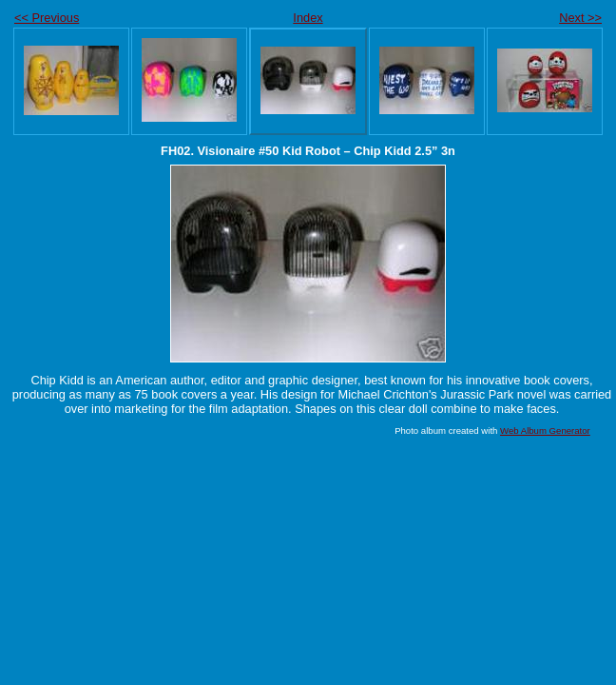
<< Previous (47, 18)
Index (308, 18)
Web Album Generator (545, 431)
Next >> (580, 18)
